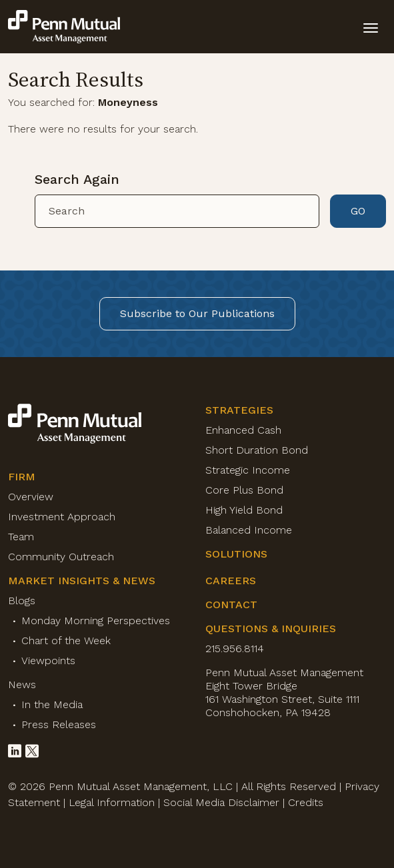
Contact (231, 605)
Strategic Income (248, 470)
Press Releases (59, 724)
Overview (31, 497)
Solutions (236, 554)
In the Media (52, 704)
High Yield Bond (244, 510)
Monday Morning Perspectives (96, 621)
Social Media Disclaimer (221, 802)
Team (21, 537)
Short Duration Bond (257, 450)
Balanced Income (249, 530)
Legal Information (112, 802)
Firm (22, 477)
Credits (306, 802)
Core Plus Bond (244, 490)
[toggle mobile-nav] (371, 27)
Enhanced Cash (243, 430)
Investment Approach (62, 517)
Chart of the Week (66, 641)
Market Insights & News (82, 581)
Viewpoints (48, 660)
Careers (231, 581)
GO (358, 211)
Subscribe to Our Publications (197, 313)
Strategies (239, 410)
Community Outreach (61, 557)
